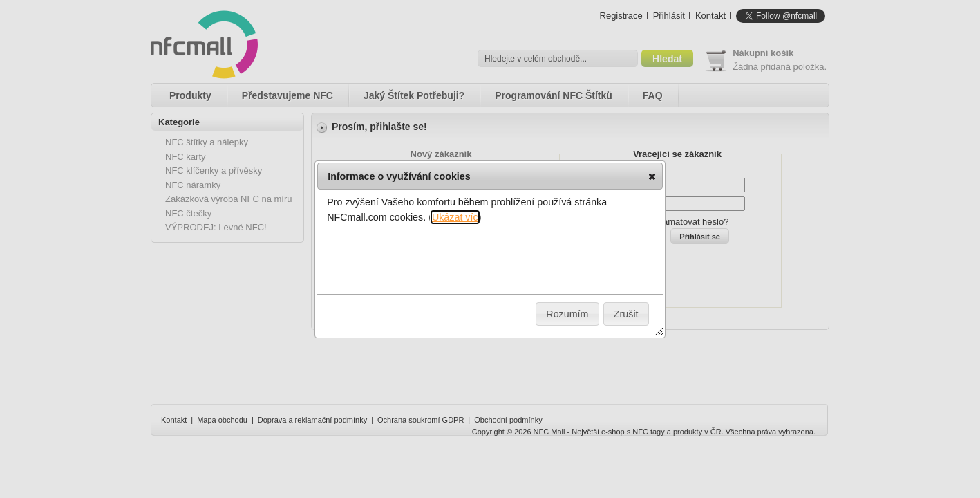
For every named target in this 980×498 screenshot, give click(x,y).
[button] (652, 176)
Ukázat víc (455, 217)
